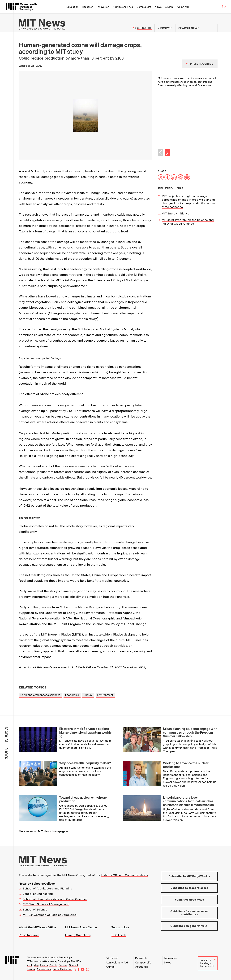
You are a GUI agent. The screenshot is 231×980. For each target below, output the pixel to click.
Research (88, 7)
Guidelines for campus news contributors (189, 913)
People (53, 965)
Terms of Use (120, 927)
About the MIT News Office (37, 927)
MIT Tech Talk (81, 667)
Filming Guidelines (78, 935)
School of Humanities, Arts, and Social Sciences (55, 899)
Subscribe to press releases (189, 888)
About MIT (183, 7)
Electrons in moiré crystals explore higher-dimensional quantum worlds (85, 731)
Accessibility (44, 969)
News (158, 7)
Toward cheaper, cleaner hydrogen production (84, 799)
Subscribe (144, 28)
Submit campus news (189, 900)
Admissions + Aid (123, 7)
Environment (105, 695)
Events (44, 965)
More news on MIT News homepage (42, 831)
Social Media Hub (62, 969)
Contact (74, 965)
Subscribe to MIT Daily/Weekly (189, 876)
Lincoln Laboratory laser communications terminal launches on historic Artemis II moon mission (188, 801)
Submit (213, 28)
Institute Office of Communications (124, 875)
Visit (30, 965)
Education (72, 7)
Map (36, 965)
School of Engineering (38, 894)
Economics (72, 695)
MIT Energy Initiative (56, 634)
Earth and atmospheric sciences (40, 695)
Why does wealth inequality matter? (85, 763)
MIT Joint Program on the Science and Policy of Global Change (188, 222)
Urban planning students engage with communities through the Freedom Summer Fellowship (190, 732)
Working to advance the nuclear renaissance (186, 765)
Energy (88, 695)
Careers (63, 965)
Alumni (169, 7)
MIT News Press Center (81, 927)
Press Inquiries (29, 935)
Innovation (103, 7)
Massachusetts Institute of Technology (49, 958)
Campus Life (144, 7)
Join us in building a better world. (208, 963)
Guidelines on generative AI (189, 926)
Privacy (31, 969)
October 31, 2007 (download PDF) (122, 667)
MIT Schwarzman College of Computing (50, 915)
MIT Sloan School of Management (46, 904)
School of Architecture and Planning (47, 888)
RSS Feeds (119, 935)
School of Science (35, 909)
